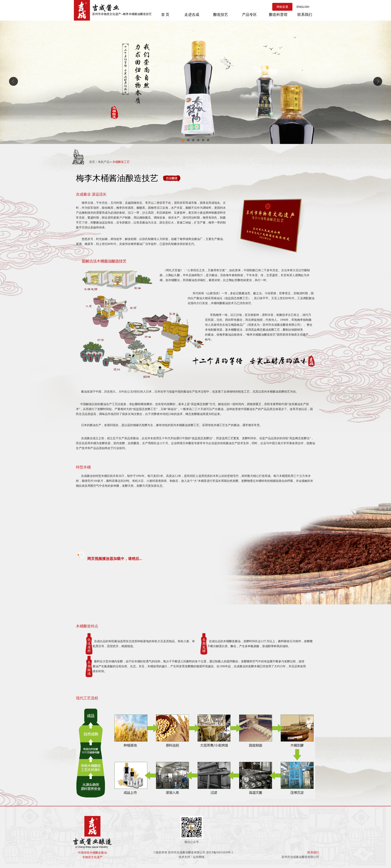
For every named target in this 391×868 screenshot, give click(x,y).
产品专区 (249, 15)
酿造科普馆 (278, 15)
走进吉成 (192, 15)
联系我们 (305, 15)
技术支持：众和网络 (192, 857)
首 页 (165, 15)
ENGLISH (303, 7)
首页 (92, 162)
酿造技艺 (221, 15)
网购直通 (282, 7)
